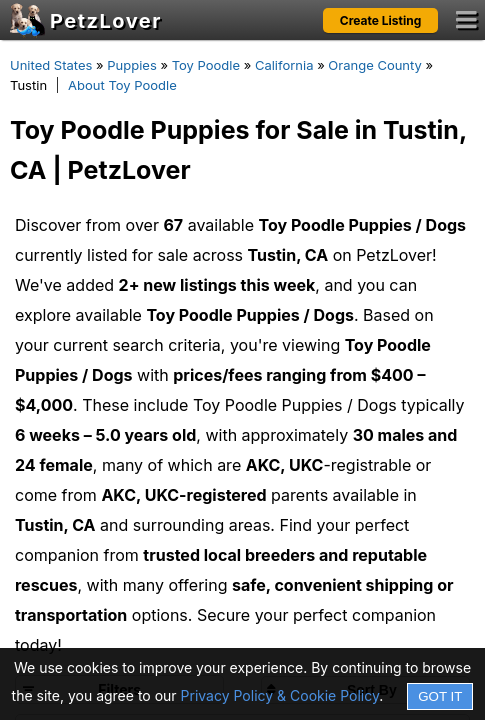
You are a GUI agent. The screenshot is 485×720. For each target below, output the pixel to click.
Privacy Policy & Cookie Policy (280, 695)
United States (51, 65)
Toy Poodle (206, 65)
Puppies (132, 65)
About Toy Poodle (122, 85)
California (284, 65)
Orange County (375, 65)
